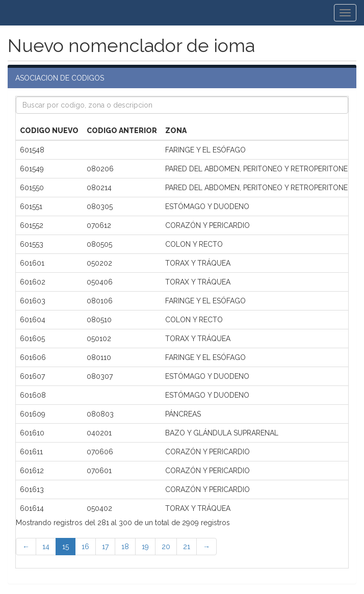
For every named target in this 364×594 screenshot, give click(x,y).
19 (145, 547)
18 (125, 547)
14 (46, 547)
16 (85, 547)
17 (105, 547)
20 (166, 547)
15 (66, 547)
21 (187, 547)
